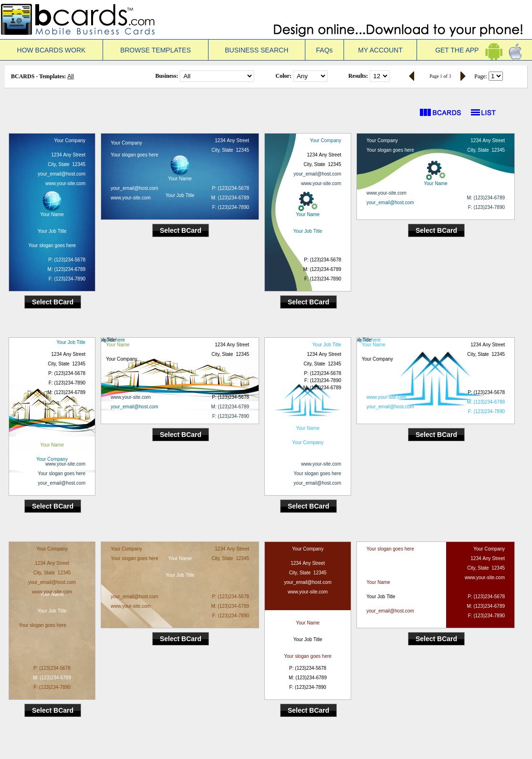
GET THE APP (475, 50)
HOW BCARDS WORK (52, 50)
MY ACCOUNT (381, 50)
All (70, 76)
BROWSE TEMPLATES (156, 50)
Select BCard (53, 302)
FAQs (324, 50)
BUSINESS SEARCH (256, 50)
